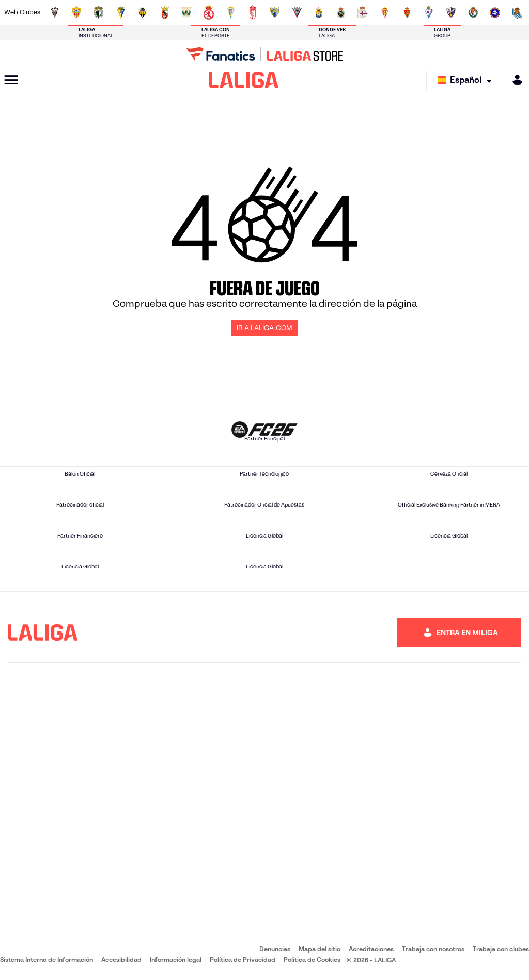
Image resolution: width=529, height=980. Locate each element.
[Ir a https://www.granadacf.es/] (253, 12)
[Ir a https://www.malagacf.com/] (275, 12)
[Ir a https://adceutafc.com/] (165, 12)
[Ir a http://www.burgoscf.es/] (99, 12)
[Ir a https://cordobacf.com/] (231, 12)
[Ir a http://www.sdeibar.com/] (429, 12)
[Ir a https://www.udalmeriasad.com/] (76, 12)
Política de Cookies (312, 960)
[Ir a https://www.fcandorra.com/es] (495, 12)
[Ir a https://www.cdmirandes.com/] (297, 12)
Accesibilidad (121, 960)
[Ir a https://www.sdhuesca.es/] (451, 12)
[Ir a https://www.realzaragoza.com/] (407, 12)
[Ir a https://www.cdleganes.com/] (186, 12)
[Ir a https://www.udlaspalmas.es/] (319, 12)
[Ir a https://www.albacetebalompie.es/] (55, 12)
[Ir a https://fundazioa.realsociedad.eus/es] (517, 12)
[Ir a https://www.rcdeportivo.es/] (363, 12)
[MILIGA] (514, 80)
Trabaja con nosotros (433, 949)
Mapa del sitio (320, 949)
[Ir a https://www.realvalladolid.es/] (473, 12)
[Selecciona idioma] (467, 80)
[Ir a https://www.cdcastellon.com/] (143, 12)
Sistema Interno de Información (46, 960)
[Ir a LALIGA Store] (264, 54)
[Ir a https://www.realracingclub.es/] (341, 12)
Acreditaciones (371, 949)
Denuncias (275, 949)
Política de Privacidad (243, 960)
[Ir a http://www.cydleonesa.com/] (209, 12)
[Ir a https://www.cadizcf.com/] (121, 12)
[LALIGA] (244, 80)
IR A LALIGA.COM (264, 328)
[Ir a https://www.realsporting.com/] (385, 12)
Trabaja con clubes (501, 949)
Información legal (176, 960)
